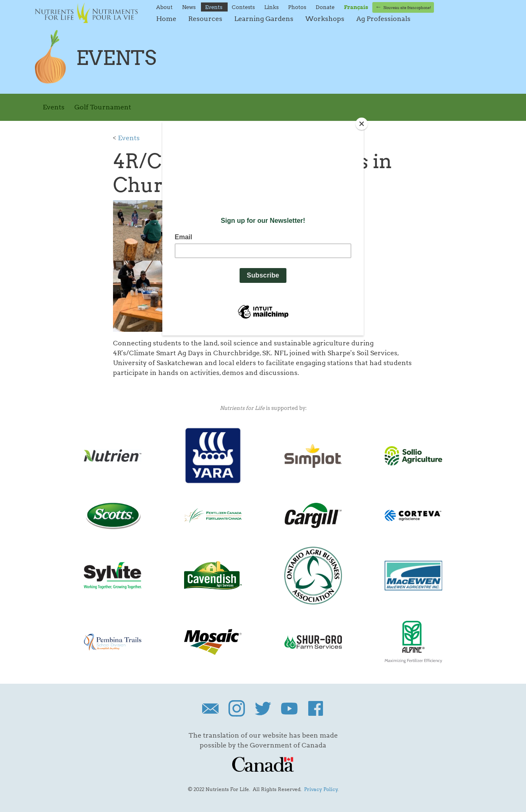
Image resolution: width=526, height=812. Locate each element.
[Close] (362, 124)
